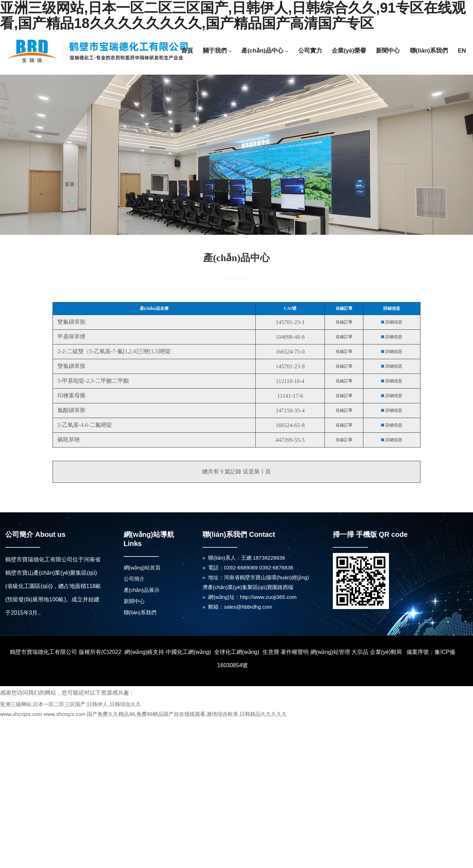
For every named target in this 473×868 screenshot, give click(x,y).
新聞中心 (388, 51)
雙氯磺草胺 (71, 366)
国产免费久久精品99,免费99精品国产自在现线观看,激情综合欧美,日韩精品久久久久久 (187, 714)
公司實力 (310, 51)
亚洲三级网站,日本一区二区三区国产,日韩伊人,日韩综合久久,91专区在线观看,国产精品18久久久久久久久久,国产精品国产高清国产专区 (233, 15)
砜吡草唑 (68, 440)
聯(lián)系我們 (429, 51)
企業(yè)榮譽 (349, 51)
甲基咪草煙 (71, 337)
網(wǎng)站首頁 (142, 568)
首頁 (187, 51)
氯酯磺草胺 (71, 410)
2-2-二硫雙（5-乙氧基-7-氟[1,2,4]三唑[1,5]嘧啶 (114, 351)
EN (462, 51)
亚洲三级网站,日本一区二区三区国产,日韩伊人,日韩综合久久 (71, 704)
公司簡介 (134, 579)
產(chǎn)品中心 (265, 51)
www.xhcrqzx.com (21, 714)
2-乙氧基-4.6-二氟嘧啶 (84, 425)
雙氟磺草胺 (71, 322)
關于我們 (217, 51)
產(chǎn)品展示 (142, 590)
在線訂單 (344, 322)
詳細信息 (394, 322)
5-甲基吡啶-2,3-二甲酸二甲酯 (92, 381)
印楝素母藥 (71, 395)
